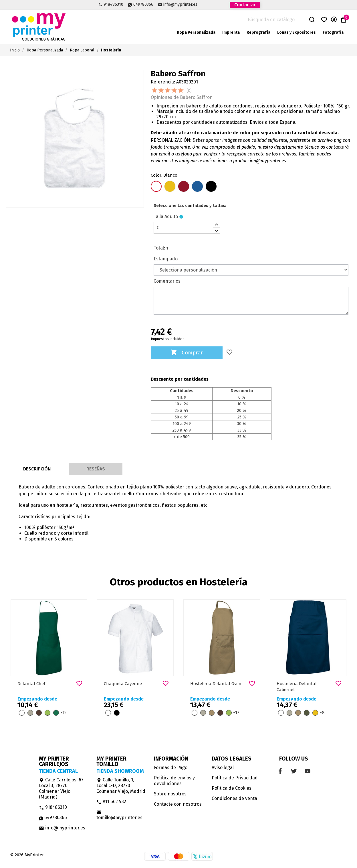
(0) (189, 91)
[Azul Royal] (197, 187)
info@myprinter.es (180, 5)
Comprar (187, 353)
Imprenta (231, 32)
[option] (49, 661)
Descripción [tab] (37, 469)
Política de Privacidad (235, 778)
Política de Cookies (232, 788)
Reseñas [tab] (96, 469)
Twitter (213, 4)
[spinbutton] (187, 228)
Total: (159, 248)
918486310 (113, 5)
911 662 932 (111, 802)
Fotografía (333, 32)
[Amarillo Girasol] (170, 187)
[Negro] (211, 187)
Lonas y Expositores (296, 32)
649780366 (143, 5)
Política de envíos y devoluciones (174, 781)
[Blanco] (156, 187)
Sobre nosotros (170, 794)
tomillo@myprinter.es (119, 815)
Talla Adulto (166, 216)
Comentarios (167, 281)
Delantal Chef (31, 684)
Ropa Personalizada (196, 32)
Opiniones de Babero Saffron (182, 97)
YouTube (223, 4)
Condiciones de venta (234, 798)
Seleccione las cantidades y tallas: (190, 205)
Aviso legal (223, 768)
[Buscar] (277, 20)
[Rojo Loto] (184, 187)
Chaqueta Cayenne (123, 684)
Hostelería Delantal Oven (216, 684)
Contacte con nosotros (178, 804)
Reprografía (258, 32)
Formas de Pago (171, 768)
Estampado (166, 259)
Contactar (245, 5)
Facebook (203, 4)
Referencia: (163, 82)
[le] (190, 206)
